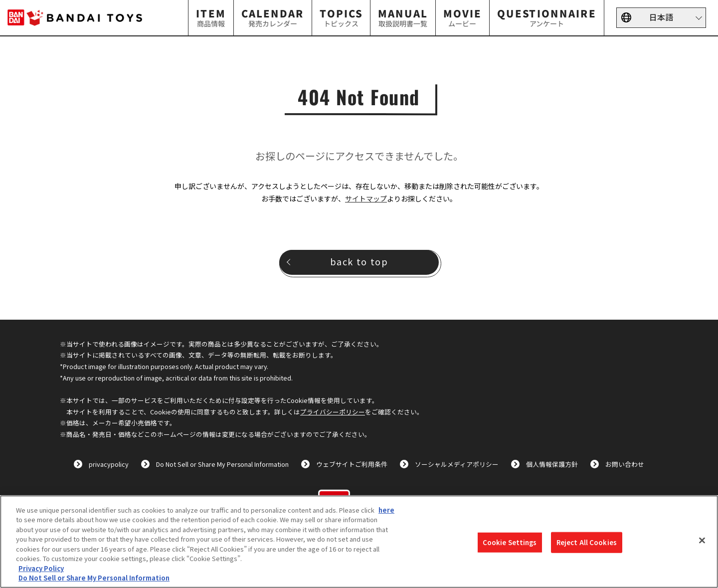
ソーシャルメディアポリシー (457, 464)
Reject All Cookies (587, 542)
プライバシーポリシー (333, 412)
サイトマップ (366, 198)
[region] (359, 542)
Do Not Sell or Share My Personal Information (222, 464)
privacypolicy (109, 464)
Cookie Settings (510, 542)
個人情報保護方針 (552, 464)
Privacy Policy (41, 568)
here (386, 510)
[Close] (702, 540)
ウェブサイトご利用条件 (352, 464)
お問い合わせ (625, 464)
